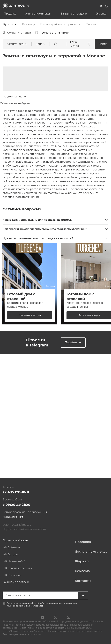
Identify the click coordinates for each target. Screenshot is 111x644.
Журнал (102, 14)
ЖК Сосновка (12, 575)
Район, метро (75, 44)
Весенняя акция (30, 315)
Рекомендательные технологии (22, 634)
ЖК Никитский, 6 (14, 561)
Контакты (83, 581)
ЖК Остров (10, 555)
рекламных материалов (31, 606)
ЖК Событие (11, 548)
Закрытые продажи (74, 14)
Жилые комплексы (38, 14)
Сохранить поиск (17, 33)
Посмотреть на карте (52, 33)
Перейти (73, 343)
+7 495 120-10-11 (16, 492)
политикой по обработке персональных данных (47, 603)
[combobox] (10, 24)
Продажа (10, 14)
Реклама (82, 571)
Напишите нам (13, 517)
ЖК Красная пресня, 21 (18, 568)
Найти (103, 44)
